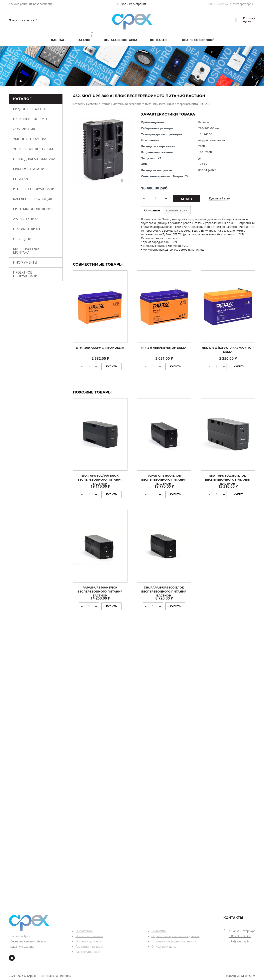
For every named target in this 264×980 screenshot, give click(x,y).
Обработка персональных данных (175, 936)
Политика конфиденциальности (174, 941)
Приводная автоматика (34, 159)
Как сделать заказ (88, 952)
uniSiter (250, 976)
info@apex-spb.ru (244, 4)
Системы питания (30, 169)
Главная (57, 40)
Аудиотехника (26, 219)
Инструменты (25, 262)
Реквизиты (159, 931)
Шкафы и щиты (27, 229)
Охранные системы (30, 119)
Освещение (23, 239)
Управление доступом (33, 149)
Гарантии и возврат (89, 946)
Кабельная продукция (33, 199)
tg (12, 958)
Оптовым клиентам (89, 936)
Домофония (24, 129)
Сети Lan (21, 179)
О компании (84, 931)
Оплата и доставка (120, 40)
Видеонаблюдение (30, 109)
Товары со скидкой (197, 40)
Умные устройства (30, 139)
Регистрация (138, 4)
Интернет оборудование (35, 189)
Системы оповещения (33, 209)
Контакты (159, 40)
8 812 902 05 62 (218, 4)
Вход (123, 4)
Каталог (84, 40)
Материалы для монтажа (27, 251)
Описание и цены (164, 946)
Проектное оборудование (26, 274)
